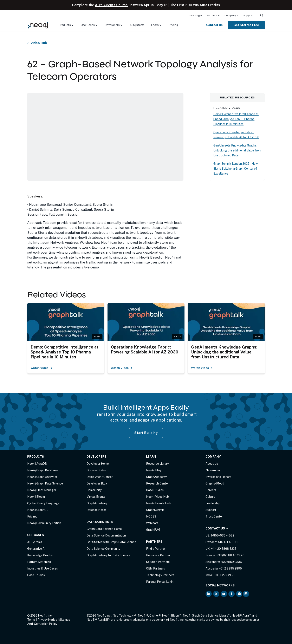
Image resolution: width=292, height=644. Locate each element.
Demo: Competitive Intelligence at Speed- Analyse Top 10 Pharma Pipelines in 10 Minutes (236, 119)
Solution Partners (158, 562)
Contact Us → (217, 528)
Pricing (173, 25)
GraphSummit (155, 510)
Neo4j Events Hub (158, 503)
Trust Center (214, 516)
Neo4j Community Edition (44, 523)
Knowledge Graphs (40, 555)
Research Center (157, 483)
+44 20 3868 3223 (224, 549)
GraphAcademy (97, 503)
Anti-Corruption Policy (42, 624)
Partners (212, 15)
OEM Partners (155, 568)
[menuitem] (195, 15)
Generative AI (36, 549)
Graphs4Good (215, 483)
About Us (212, 464)
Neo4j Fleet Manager (42, 490)
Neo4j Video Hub (157, 497)
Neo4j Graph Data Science (45, 483)
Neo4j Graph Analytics (42, 477)
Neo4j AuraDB (37, 464)
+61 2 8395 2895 (230, 568)
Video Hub (39, 43)
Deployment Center (100, 477)
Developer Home (98, 464)
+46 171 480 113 (228, 542)
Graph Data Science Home (104, 529)
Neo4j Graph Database (43, 470)
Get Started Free (246, 25)
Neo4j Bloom (36, 497)
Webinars (152, 523)
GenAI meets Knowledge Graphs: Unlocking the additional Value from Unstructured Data (237, 150)
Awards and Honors (218, 477)
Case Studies (36, 575)
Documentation (97, 470)
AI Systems (137, 25)
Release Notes (97, 510)
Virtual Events (96, 497)
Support (248, 15)
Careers (211, 490)
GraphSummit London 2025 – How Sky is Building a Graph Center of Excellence (236, 169)
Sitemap (65, 620)
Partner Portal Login (160, 582)
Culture (210, 497)
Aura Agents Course (111, 5)
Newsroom (213, 470)
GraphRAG (153, 530)
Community (94, 490)
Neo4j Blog (154, 470)
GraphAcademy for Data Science (109, 555)
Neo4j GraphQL (38, 510)
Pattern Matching (39, 562)
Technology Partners (160, 575)
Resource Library (157, 464)
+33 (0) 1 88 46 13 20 (230, 555)
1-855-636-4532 (222, 535)
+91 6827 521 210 (225, 575)
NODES (151, 516)
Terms (31, 620)
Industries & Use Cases (43, 568)
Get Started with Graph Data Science (111, 542)
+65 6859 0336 (231, 562)
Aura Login (195, 15)
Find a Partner (156, 549)
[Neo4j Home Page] (38, 25)
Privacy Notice (47, 620)
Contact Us (214, 25)
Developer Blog (97, 483)
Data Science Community (103, 549)
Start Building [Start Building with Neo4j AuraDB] (146, 433)
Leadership (213, 503)
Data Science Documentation (106, 535)
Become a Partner (158, 555)
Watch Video (41, 368)
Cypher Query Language (43, 503)
